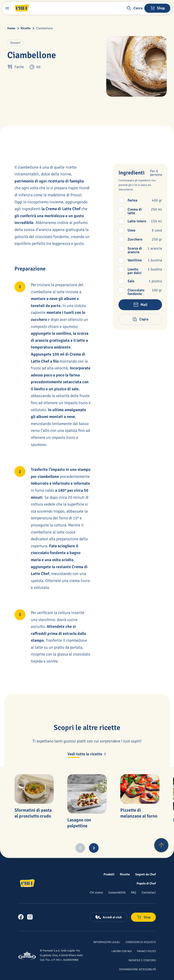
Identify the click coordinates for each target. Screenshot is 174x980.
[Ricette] (125, 874)
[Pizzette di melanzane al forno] (140, 789)
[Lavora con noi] (122, 951)
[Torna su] (161, 845)
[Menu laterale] (7, 8)
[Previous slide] (80, 848)
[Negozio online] (157, 8)
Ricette (26, 28)
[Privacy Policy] (146, 951)
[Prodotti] (109, 874)
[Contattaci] (149, 892)
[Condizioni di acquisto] (141, 942)
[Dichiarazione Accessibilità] (138, 969)
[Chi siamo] (96, 892)
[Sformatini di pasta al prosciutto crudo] (34, 789)
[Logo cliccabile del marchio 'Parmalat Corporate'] (27, 955)
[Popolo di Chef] (146, 883)
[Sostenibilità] (117, 892)
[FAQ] (134, 892)
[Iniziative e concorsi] (142, 960)
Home (11, 28)
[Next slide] (94, 848)
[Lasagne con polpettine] (87, 794)
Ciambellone (44, 28)
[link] (21, 917)
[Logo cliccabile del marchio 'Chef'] (22, 8)
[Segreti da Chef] (146, 874)
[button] (134, 8)
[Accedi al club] (109, 917)
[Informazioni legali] (107, 942)
